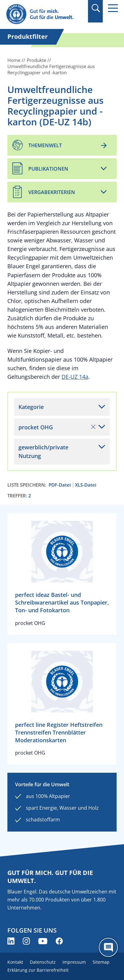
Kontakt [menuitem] (15, 962)
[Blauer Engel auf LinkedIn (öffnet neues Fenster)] (11, 941)
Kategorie (31, 407)
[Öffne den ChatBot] (108, 947)
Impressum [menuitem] (74, 962)
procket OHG (57, 427)
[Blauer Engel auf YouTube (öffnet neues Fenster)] (43, 941)
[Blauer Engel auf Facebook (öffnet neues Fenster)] (59, 941)
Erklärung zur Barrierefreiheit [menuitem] (38, 970)
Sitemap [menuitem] (101, 962)
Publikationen (48, 169)
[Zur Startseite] (45, 14)
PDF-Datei (60, 485)
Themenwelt (45, 145)
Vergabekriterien (52, 192)
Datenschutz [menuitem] (43, 962)
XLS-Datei (86, 485)
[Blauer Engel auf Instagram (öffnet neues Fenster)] (26, 941)
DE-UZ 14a (75, 377)
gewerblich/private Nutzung (43, 452)
